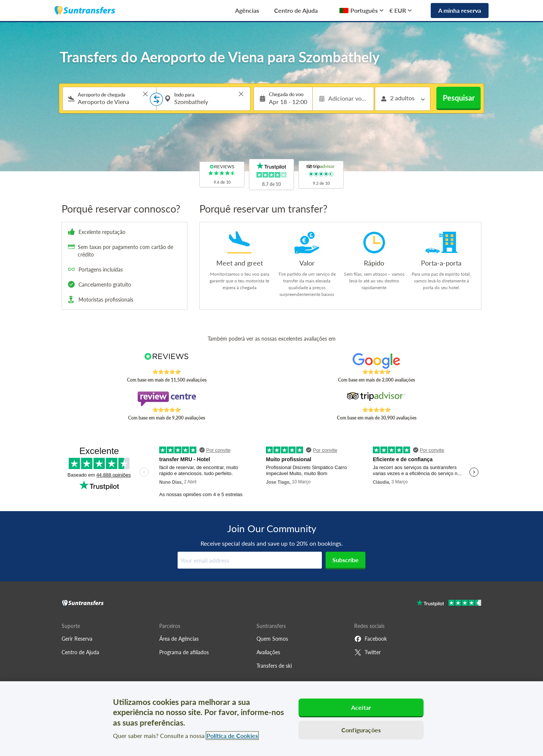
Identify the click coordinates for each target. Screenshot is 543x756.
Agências (247, 10)
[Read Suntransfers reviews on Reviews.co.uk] (167, 361)
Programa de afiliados (184, 652)
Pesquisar (459, 98)
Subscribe (345, 560)
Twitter (367, 652)
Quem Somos (272, 639)
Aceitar (361, 707)
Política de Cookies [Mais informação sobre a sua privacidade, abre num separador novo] (232, 736)
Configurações (361, 730)
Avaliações (268, 652)
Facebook (370, 639)
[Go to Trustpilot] (449, 604)
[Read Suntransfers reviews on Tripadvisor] (376, 399)
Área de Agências (179, 639)
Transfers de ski (274, 666)
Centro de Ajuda (296, 10)
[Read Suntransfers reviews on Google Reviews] (376, 361)
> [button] (145, 94)
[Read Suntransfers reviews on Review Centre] (167, 399)
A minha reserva (460, 10)
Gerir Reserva (77, 639)
